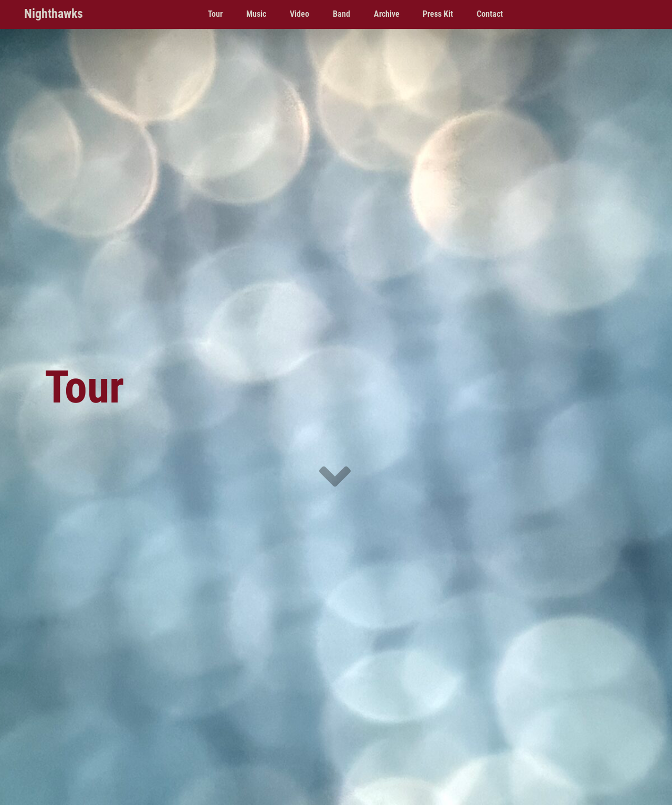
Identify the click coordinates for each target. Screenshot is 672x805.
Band (342, 14)
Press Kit (438, 14)
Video (300, 14)
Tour (215, 14)
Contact (490, 14)
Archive (387, 14)
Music (256, 14)
